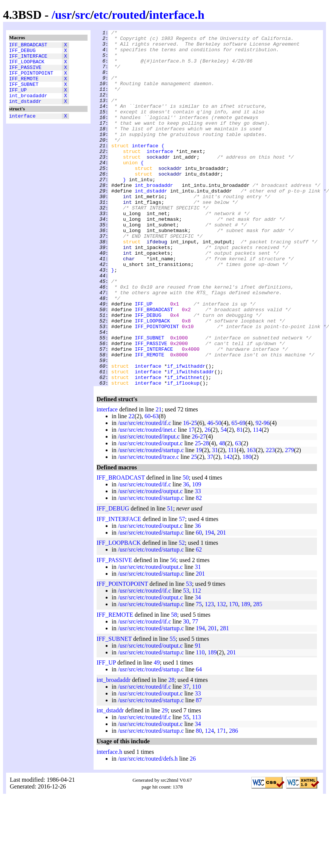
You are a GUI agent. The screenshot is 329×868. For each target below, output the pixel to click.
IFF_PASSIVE (25, 73)
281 (224, 699)
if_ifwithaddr (186, 434)
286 (234, 802)
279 (289, 521)
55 (172, 710)
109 (197, 555)
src (83, 15)
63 (155, 487)
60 (148, 487)
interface (22, 129)
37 (210, 528)
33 (198, 562)
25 (194, 494)
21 (158, 481)
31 (215, 521)
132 (221, 675)
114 (257, 501)
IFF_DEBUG (22, 52)
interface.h (177, 15)
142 (228, 528)
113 (196, 788)
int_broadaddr (28, 107)
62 (199, 621)
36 (186, 555)
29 (164, 782)
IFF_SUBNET (24, 93)
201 (221, 604)
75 (199, 675)
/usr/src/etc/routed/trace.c (148, 528)
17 (192, 501)
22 (131, 487)
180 (247, 528)
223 (271, 521)
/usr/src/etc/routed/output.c (150, 514)
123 (209, 675)
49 (157, 734)
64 (199, 740)
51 (170, 580)
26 (208, 501)
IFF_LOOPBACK (27, 66)
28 (206, 514)
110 (200, 724)
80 (199, 802)
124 (209, 802)
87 (199, 771)
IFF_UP (18, 100)
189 (246, 675)
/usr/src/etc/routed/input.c (149, 508)
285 (258, 675)
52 (182, 614)
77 (195, 693)
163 (251, 521)
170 (234, 675)
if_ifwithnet (185, 447)
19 (199, 521)
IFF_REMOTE (24, 86)
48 (222, 514)
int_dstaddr (25, 113)
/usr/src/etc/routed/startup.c (151, 521)
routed (129, 15)
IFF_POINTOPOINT (31, 79)
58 (174, 686)
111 (232, 521)
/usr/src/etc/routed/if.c (144, 494)
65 (234, 494)
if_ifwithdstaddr (191, 440)
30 (186, 693)
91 (198, 717)
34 (198, 669)
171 (221, 802)
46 (210, 494)
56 (173, 631)
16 (186, 494)
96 (267, 494)
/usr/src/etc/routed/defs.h (148, 830)
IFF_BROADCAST (28, 46)
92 (258, 494)
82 (199, 569)
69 (243, 494)
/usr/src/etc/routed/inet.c (147, 501)
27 (203, 508)
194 (209, 604)
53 (189, 655)
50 (218, 494)
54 (224, 501)
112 (196, 662)
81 (240, 501)
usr (63, 15)
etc (101, 15)
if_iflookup (183, 454)
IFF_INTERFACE (28, 59)
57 (182, 590)
